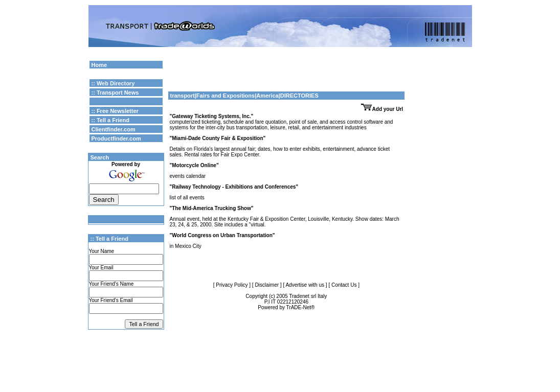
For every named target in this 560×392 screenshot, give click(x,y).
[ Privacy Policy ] (232, 285)
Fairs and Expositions (226, 96)
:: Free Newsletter (115, 111)
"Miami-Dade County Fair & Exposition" (218, 138)
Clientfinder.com (114, 129)
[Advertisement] (286, 75)
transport (183, 96)
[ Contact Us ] (344, 285)
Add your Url (382, 109)
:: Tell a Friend (110, 120)
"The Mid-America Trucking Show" (212, 208)
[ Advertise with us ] (305, 285)
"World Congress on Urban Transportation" (222, 235)
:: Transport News (115, 93)
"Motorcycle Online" (194, 165)
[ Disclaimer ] (267, 285)
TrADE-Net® (301, 307)
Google (421, 64)
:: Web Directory (113, 83)
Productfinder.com (116, 139)
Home (99, 65)
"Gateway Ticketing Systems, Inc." (212, 116)
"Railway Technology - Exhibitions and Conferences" (234, 187)
